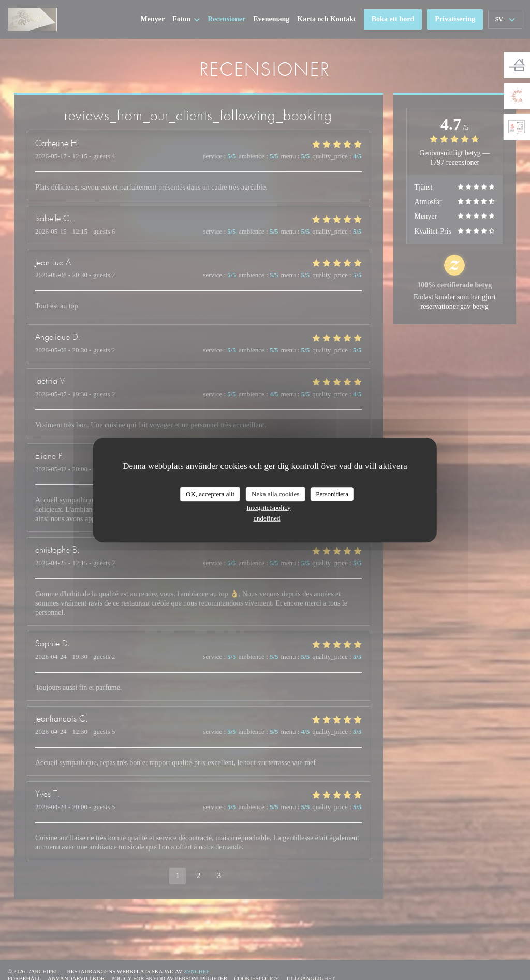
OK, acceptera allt (210, 494)
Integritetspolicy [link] (268, 507)
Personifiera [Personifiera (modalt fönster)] (332, 494)
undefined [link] (267, 518)
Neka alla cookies (275, 494)
